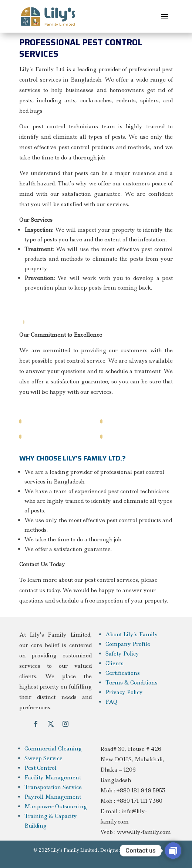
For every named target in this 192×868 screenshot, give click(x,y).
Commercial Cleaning (53, 749)
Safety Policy (122, 654)
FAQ (111, 702)
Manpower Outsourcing (56, 806)
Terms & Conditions (132, 683)
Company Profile (128, 644)
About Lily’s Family (132, 634)
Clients (114, 663)
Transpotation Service (53, 787)
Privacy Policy (124, 692)
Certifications (123, 673)
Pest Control (41, 768)
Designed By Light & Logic (130, 850)
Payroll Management (53, 797)
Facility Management (53, 778)
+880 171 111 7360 (139, 801)
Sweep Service (43, 758)
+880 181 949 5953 (141, 791)
